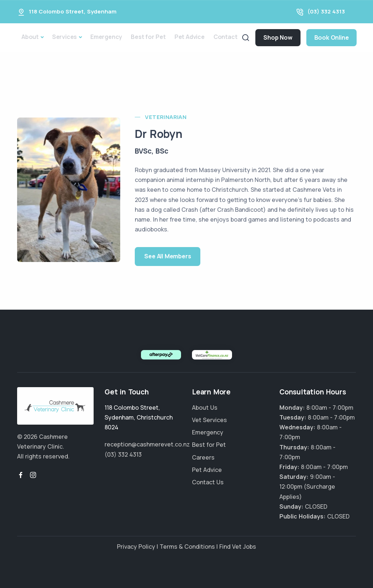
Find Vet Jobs (238, 547)
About (30, 37)
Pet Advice (190, 37)
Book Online (332, 37)
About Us (205, 408)
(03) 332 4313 (326, 11)
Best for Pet (148, 37)
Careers (203, 457)
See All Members (168, 256)
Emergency (106, 37)
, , (139, 417)
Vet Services (209, 420)
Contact (225, 37)
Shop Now (278, 37)
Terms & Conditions (187, 547)
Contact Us (208, 482)
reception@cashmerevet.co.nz (147, 444)
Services (64, 37)
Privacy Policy (136, 547)
